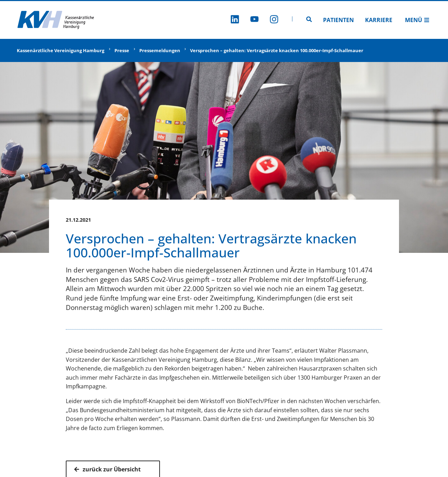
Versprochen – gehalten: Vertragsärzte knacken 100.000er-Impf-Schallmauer (277, 50)
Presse (122, 50)
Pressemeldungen (160, 50)
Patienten (338, 20)
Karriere (379, 20)
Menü (417, 20)
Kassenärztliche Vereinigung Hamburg (61, 50)
